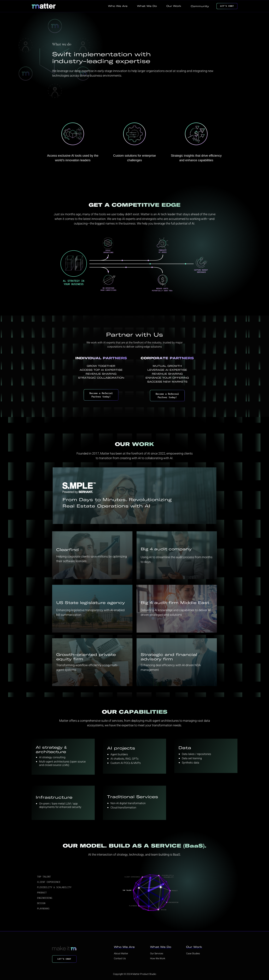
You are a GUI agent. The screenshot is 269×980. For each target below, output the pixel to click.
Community (200, 6)
